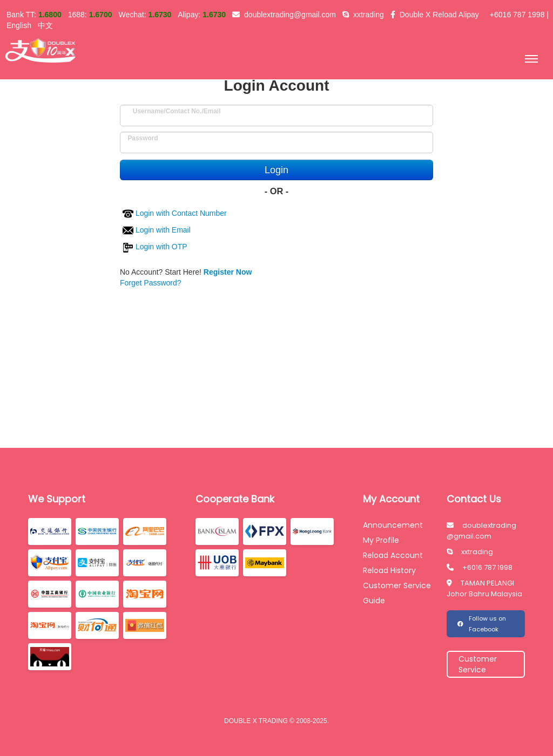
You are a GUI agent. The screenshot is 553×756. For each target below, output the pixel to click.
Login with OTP (155, 247)
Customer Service (397, 585)
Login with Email (157, 230)
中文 (45, 25)
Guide (374, 601)
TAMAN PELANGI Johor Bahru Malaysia (484, 588)
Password (143, 135)
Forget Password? (151, 283)
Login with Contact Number (175, 213)
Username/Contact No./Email (177, 108)
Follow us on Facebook (482, 624)
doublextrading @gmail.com (481, 531)
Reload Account (393, 555)
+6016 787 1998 (480, 567)
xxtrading (470, 552)
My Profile (381, 540)
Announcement (393, 525)
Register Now (228, 272)
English (19, 25)
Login (276, 170)
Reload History (389, 570)
